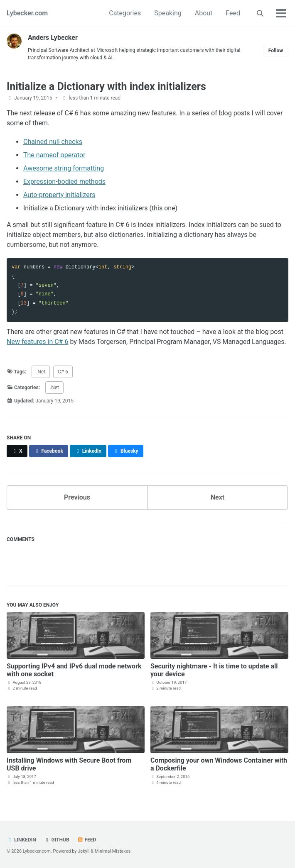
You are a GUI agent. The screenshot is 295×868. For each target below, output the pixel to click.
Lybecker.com (27, 13)
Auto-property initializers (59, 195)
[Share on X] (17, 451)
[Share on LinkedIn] (88, 451)
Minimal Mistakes (113, 851)
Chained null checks (53, 142)
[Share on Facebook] (49, 451)
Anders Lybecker (53, 38)
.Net (41, 372)
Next (218, 497)
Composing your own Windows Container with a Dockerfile (219, 764)
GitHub (57, 840)
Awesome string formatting (64, 168)
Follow (276, 51)
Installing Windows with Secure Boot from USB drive (69, 764)
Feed (233, 13)
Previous (77, 497)
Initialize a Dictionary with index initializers (106, 87)
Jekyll (84, 851)
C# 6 (63, 372)
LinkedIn (21, 840)
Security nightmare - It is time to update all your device (214, 670)
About (204, 13)
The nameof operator (54, 155)
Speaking (168, 13)
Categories (125, 13)
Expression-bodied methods (64, 182)
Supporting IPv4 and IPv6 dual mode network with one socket (74, 670)
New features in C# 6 (37, 342)
